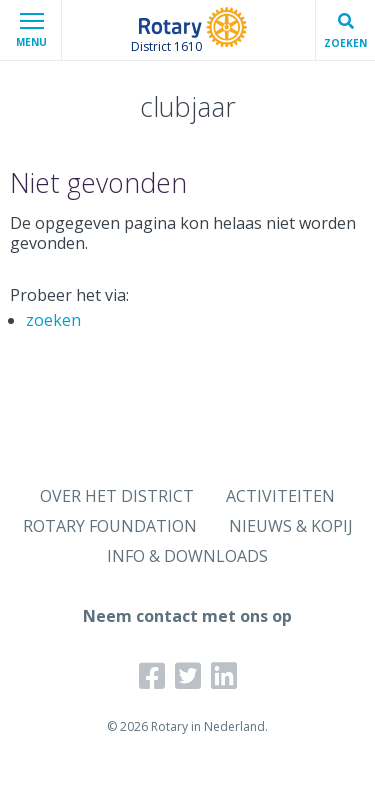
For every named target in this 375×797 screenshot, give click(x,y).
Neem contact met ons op (187, 616)
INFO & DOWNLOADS (187, 556)
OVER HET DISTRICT (117, 496)
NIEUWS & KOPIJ (291, 526)
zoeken (53, 320)
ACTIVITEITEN (280, 496)
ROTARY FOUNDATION (110, 526)
